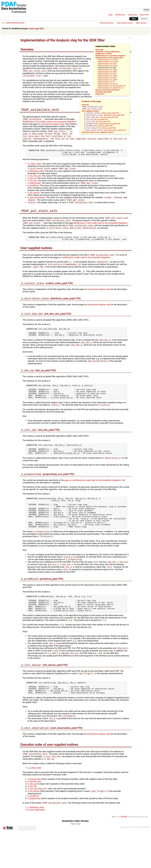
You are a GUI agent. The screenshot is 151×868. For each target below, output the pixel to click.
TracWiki (124, 853)
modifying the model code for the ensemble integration (86, 265)
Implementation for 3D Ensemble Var (112, 86)
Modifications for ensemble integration (110, 56)
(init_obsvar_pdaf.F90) (100, 130)
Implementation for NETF (107, 78)
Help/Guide (132, 15)
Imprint (133, 864)
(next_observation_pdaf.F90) (105, 133)
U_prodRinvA (33, 190)
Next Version (141, 23)
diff (42, 29)
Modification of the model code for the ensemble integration (49, 123)
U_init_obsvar (34, 197)
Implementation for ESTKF (108, 60)
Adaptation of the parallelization (108, 52)
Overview (85, 105)
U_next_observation (36, 202)
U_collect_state (34, 168)
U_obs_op (32, 182)
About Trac (144, 15)
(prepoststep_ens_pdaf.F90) (102, 126)
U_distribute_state (36, 175)
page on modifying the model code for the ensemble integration (93, 499)
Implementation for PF (106, 82)
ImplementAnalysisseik (15, 23)
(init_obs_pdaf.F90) (97, 123)
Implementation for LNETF (108, 80)
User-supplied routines (90, 111)
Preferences (120, 15)
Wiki (134, 19)
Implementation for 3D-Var (108, 84)
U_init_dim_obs (34, 180)
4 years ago (33, 29)
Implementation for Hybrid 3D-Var (110, 88)
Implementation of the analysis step (109, 58)
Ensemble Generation (104, 92)
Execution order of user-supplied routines (98, 135)
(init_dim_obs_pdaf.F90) (101, 118)
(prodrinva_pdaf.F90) (98, 128)
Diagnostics (100, 94)
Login (110, 15)
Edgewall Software (28, 866)
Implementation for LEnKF (107, 76)
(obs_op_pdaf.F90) (96, 121)
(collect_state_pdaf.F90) (101, 114)
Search (144, 19)
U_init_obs (32, 185)
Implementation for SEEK (107, 72)
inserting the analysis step (52, 125)
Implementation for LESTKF (108, 62)
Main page (100, 50)
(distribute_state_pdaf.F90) (104, 116)
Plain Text (75, 861)
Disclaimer (125, 864)
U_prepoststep (34, 187)
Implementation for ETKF (107, 64)
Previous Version (107, 23)
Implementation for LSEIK (107, 70)
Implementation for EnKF (107, 74)
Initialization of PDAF (104, 54)
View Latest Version (125, 23)
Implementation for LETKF (107, 66)
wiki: (3, 23)
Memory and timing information (108, 90)
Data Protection (144, 864)
